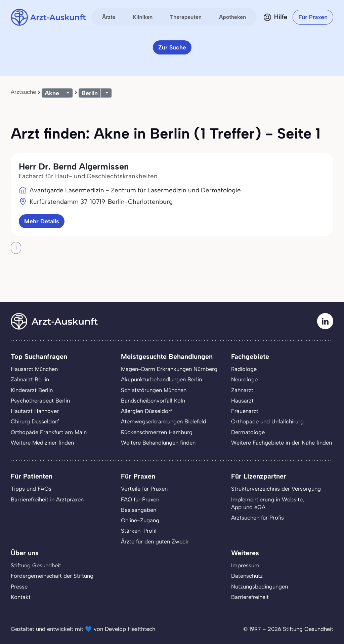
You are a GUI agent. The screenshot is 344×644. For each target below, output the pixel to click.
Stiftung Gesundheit (36, 565)
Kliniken (143, 17)
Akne (52, 93)
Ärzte (109, 17)
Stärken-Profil (139, 531)
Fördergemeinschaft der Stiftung (52, 576)
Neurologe (244, 379)
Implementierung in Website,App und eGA (268, 503)
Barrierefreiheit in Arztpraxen (47, 499)
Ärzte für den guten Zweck (155, 541)
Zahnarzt (242, 390)
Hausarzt (242, 401)
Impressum (245, 565)
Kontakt (21, 597)
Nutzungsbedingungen (260, 586)
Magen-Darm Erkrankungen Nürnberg (169, 369)
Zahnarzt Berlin (30, 379)
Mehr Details (42, 221)
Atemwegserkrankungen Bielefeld (164, 421)
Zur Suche (172, 47)
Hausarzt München (34, 369)
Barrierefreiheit (250, 597)
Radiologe (244, 369)
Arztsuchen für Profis (257, 518)
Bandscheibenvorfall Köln (153, 401)
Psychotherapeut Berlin (40, 401)
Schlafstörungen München (154, 390)
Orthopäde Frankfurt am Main (49, 432)
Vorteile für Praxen (144, 489)
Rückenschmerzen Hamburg (157, 432)
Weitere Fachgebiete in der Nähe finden (282, 443)
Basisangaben (139, 510)
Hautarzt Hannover (35, 411)
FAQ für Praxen (140, 499)
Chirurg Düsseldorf (35, 421)
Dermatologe (248, 432)
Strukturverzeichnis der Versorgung (276, 489)
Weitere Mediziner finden (42, 443)
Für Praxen (313, 17)
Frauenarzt (245, 411)
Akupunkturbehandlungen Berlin (161, 379)
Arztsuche (23, 92)
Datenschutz (247, 576)
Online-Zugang (140, 520)
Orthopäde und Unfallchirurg (267, 421)
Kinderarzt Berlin (32, 390)
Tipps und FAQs (31, 489)
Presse (19, 586)
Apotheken (232, 17)
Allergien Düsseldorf (146, 411)
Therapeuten (186, 17)
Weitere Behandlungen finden (158, 443)
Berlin (90, 93)
